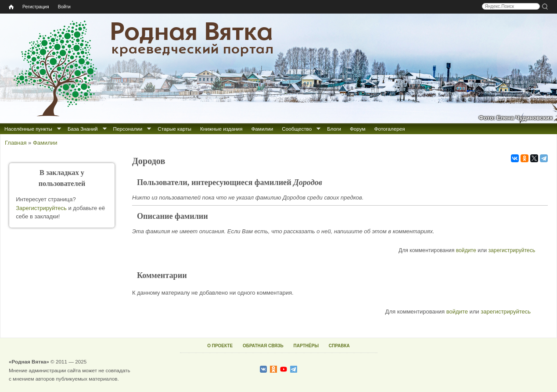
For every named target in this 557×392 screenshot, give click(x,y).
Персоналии (128, 129)
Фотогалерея (390, 129)
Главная (16, 143)
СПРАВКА (339, 346)
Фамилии (262, 129)
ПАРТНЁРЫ (306, 346)
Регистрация (36, 7)
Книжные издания (221, 129)
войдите (466, 250)
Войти (64, 7)
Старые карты (174, 129)
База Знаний (83, 129)
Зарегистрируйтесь (41, 208)
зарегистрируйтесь (512, 250)
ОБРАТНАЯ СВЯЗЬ (263, 346)
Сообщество (297, 129)
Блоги (334, 129)
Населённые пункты (28, 129)
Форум (358, 129)
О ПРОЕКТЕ (220, 346)
